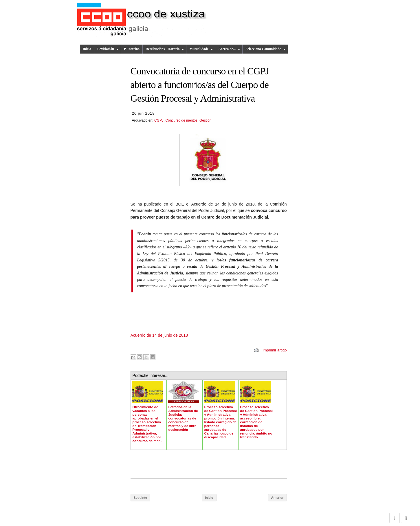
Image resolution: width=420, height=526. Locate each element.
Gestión (205, 120)
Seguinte (140, 498)
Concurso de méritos (182, 120)
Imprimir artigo (275, 350)
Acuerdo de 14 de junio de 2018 (159, 335)
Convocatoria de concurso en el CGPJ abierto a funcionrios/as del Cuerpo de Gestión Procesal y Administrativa (200, 85)
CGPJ (159, 120)
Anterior (277, 498)
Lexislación (108, 49)
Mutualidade (201, 49)
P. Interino (132, 49)
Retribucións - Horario (165, 49)
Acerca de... (229, 49)
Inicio (87, 49)
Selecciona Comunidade (266, 49)
